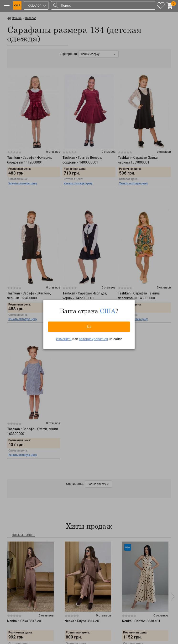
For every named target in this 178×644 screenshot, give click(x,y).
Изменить (64, 339)
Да (89, 326)
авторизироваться (94, 339)
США (108, 311)
